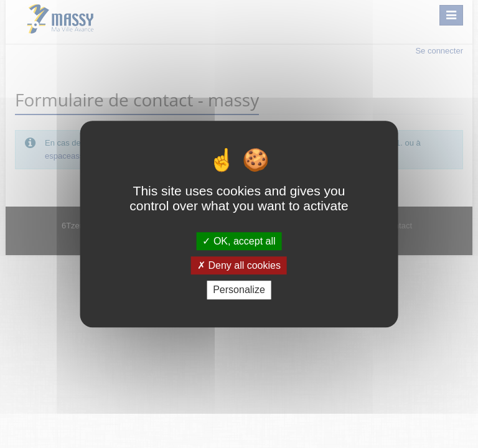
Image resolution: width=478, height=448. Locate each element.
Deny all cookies (239, 265)
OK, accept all (239, 241)
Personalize (239, 290)
